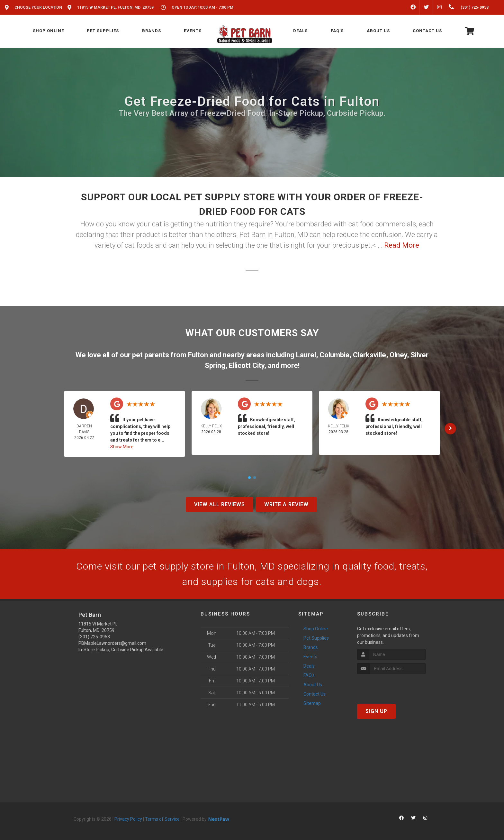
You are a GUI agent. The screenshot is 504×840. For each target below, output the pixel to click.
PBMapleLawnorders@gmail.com (112, 643)
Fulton (198, 355)
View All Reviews (220, 504)
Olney (398, 355)
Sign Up (376, 711)
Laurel (306, 355)
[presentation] (391, 686)
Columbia (334, 355)
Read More (402, 245)
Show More (122, 447)
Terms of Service (162, 819)
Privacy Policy (128, 819)
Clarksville (369, 355)
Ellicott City (247, 365)
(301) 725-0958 (94, 637)
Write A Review (286, 504)
